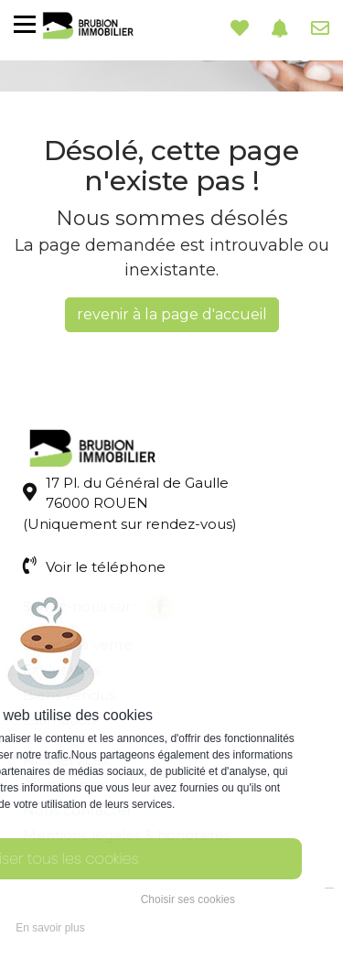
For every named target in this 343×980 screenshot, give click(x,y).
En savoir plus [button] (50, 928)
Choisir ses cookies (188, 899)
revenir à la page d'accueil (172, 314)
